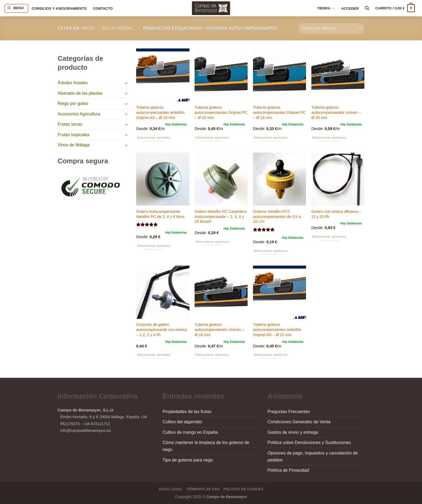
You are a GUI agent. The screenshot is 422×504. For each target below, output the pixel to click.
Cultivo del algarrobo (182, 422)
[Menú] (16, 8)
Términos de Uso (203, 489)
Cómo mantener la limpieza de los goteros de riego (206, 446)
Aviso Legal (171, 489)
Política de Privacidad (288, 470)
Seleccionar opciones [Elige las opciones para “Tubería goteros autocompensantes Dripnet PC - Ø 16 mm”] (271, 138)
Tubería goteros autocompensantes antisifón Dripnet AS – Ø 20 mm (277, 329)
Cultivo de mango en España (190, 432)
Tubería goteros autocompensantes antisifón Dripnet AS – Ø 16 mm (160, 112)
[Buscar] (367, 8)
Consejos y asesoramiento (59, 8)
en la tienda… (119, 28)
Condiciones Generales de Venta (299, 422)
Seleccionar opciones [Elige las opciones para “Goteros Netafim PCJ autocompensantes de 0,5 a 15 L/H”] (271, 251)
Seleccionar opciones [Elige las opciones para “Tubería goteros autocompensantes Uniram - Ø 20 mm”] (329, 138)
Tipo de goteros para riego (188, 460)
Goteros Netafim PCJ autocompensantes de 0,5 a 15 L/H (277, 216)
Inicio (88, 28)
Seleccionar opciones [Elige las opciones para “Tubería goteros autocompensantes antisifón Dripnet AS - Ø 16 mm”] (154, 138)
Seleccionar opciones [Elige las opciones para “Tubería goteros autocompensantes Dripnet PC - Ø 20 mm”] (212, 138)
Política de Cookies (243, 489)
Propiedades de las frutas (187, 412)
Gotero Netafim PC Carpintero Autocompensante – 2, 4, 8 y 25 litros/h (221, 216)
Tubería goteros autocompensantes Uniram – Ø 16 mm (219, 329)
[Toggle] (126, 83)
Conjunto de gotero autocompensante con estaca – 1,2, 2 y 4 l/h (161, 329)
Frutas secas (70, 124)
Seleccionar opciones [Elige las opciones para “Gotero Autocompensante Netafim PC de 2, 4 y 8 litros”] (154, 246)
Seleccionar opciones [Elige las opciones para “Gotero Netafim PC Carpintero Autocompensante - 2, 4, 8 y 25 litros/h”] (212, 242)
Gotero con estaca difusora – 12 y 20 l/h (336, 214)
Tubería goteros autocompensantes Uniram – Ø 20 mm (336, 112)
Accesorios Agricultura (79, 114)
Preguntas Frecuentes (289, 412)
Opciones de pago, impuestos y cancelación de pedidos (313, 457)
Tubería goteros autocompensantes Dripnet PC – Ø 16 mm (279, 112)
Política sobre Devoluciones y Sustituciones (309, 443)
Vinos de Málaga (74, 145)
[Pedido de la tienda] (331, 28)
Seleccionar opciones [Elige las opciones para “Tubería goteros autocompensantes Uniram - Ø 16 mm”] (212, 355)
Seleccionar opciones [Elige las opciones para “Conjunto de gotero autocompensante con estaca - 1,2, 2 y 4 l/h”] (154, 355)
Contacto (103, 8)
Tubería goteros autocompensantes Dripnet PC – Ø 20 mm (221, 112)
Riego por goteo (73, 103)
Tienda (326, 8)
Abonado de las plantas (80, 93)
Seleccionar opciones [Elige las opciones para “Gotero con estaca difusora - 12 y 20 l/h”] (329, 237)
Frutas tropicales (73, 135)
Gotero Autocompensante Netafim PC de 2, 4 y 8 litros (160, 214)
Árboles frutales (73, 83)
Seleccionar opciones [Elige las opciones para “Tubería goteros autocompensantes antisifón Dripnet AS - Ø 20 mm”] (271, 355)
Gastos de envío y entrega (293, 432)
